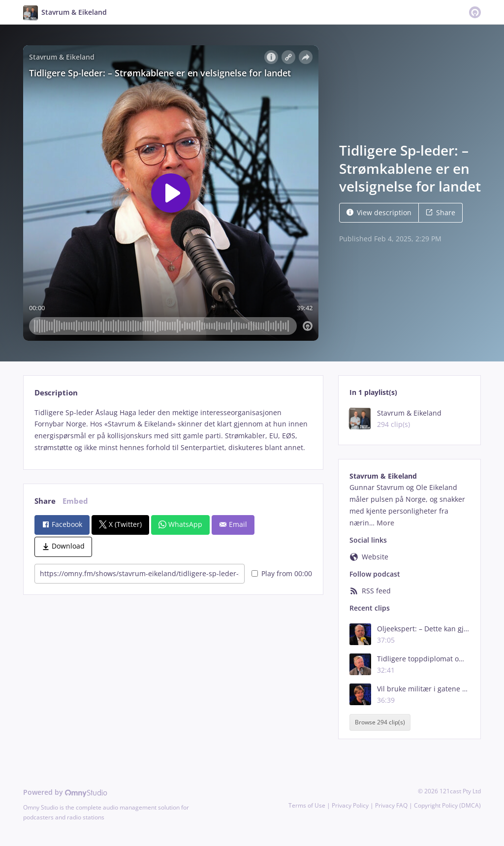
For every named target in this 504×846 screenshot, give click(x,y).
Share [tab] (45, 501)
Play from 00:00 (282, 573)
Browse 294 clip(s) (380, 722)
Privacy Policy (350, 805)
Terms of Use (307, 805)
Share (441, 212)
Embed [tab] (75, 501)
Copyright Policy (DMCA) (447, 805)
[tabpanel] (173, 430)
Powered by (65, 792)
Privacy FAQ (391, 805)
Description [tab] (56, 393)
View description (379, 212)
